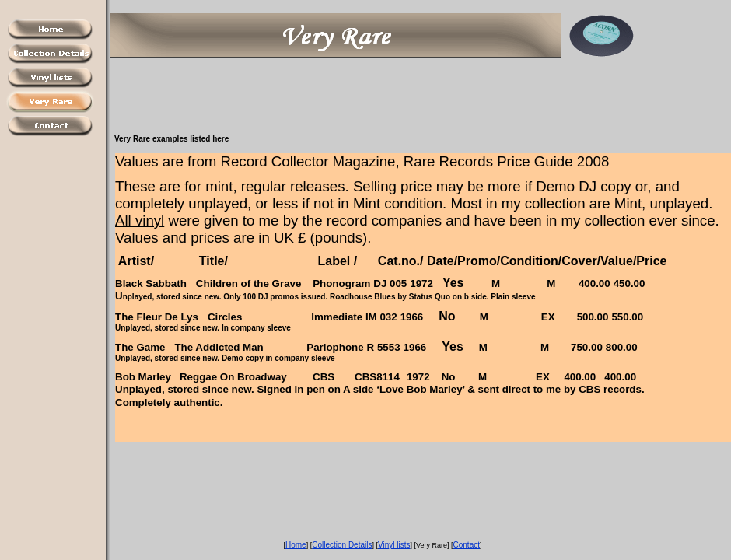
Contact (467, 545)
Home (296, 545)
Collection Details (342, 545)
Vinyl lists (394, 545)
